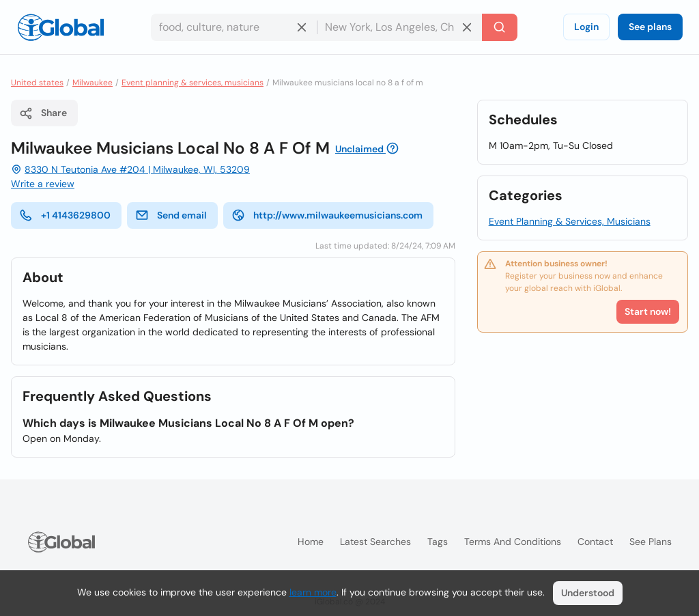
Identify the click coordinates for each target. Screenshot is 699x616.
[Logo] (61, 27)
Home (311, 542)
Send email (171, 215)
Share (43, 113)
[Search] (500, 27)
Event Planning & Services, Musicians (570, 221)
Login (586, 27)
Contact (595, 542)
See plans (650, 27)
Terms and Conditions (513, 542)
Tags (438, 542)
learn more (313, 592)
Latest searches (375, 542)
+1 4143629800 (65, 215)
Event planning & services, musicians (192, 83)
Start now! (648, 311)
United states (37, 83)
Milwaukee (92, 83)
